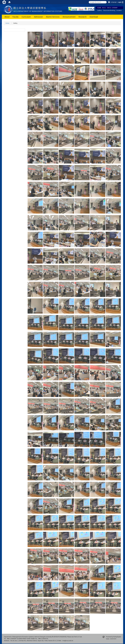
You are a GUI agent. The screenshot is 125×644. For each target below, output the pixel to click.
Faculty (16, 17)
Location (119, 10)
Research (83, 17)
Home (7, 23)
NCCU (104, 8)
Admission (38, 17)
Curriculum (26, 17)
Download (94, 17)
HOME (99, 8)
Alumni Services (53, 17)
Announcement (69, 17)
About (7, 17)
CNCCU (109, 8)
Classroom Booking (109, 10)
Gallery (99, 10)
